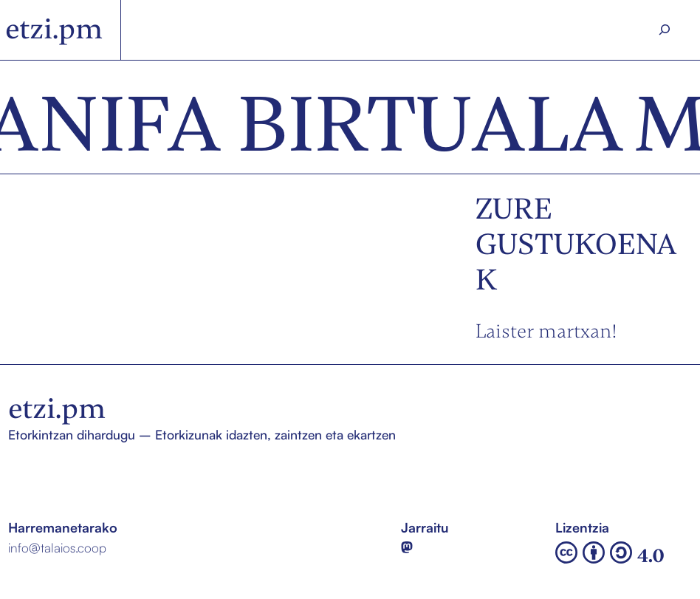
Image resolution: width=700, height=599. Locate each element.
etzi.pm (54, 29)
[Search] (665, 30)
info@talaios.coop (57, 547)
